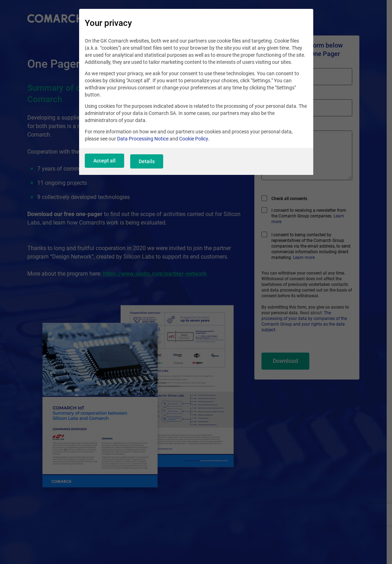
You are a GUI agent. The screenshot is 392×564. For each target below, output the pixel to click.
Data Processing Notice (143, 142)
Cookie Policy (194, 142)
